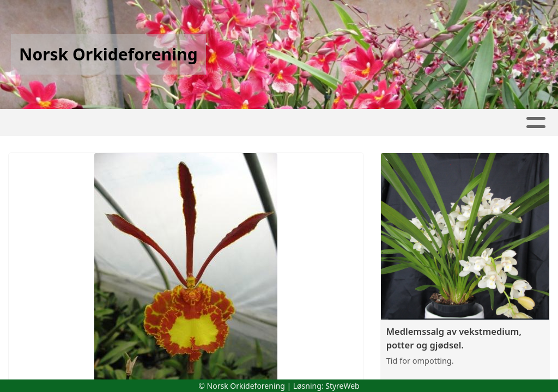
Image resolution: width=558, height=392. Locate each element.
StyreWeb (342, 386)
